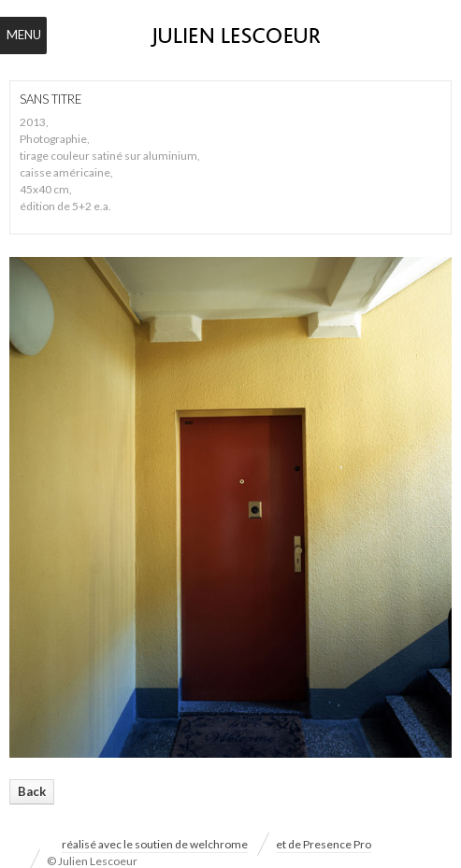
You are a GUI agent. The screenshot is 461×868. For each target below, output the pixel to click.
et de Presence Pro (324, 844)
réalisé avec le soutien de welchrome (155, 844)
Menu (24, 35)
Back (32, 791)
